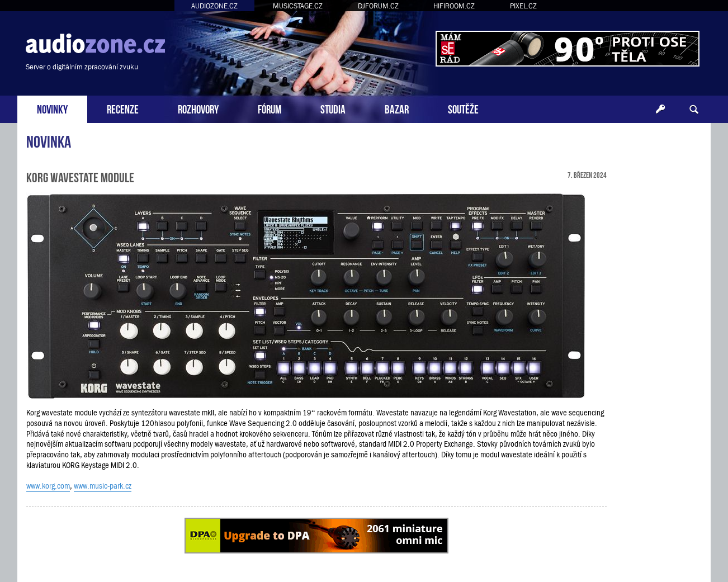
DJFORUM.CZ (378, 6)
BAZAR (397, 108)
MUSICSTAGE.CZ (298, 6)
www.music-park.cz (103, 486)
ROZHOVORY (198, 108)
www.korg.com (48, 486)
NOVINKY (52, 108)
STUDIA (333, 108)
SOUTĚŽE (463, 108)
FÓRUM (270, 108)
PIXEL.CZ (523, 6)
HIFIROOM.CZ (454, 6)
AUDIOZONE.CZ (214, 6)
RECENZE (123, 108)
